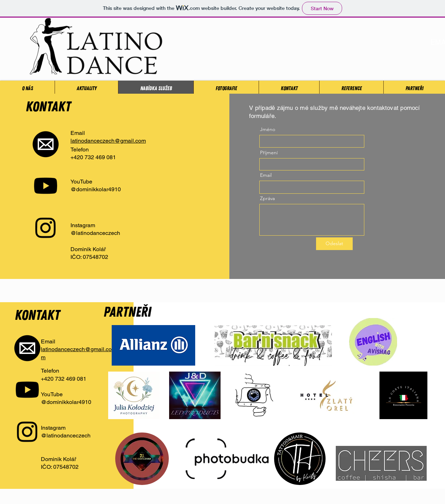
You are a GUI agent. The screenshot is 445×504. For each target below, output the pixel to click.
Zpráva (267, 198)
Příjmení (269, 153)
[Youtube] (46, 186)
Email (266, 175)
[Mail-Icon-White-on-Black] (46, 144)
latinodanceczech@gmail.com (108, 141)
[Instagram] (46, 227)
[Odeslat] (334, 244)
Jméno (268, 129)
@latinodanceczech (95, 233)
